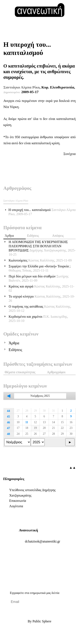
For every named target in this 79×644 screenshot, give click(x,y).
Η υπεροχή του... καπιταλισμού (42, 212)
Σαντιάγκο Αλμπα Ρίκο (21, 87)
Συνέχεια (70, 154)
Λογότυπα (16, 506)
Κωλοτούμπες (40, 260)
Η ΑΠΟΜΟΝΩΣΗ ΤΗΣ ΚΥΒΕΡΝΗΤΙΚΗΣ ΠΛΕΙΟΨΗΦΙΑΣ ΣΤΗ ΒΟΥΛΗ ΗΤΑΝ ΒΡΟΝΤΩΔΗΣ (42, 248)
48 (8, 434)
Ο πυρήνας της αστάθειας (40, 309)
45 (8, 416)
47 (8, 428)
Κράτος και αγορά (41, 288)
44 (8, 411)
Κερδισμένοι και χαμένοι (38, 319)
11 (27, 422)
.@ (42, 541)
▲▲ (72, 468)
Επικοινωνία (18, 501)
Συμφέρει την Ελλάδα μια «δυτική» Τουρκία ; (40, 268)
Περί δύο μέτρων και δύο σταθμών (39, 278)
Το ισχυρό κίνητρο (42, 299)
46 (8, 422)
